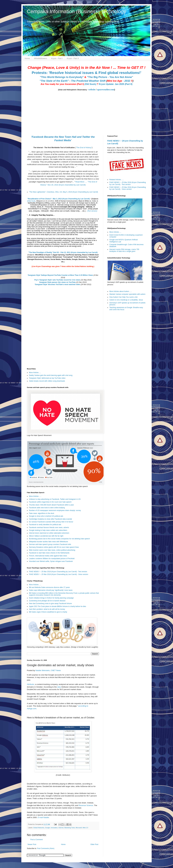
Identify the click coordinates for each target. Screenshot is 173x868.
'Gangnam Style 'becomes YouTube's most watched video (57, 284)
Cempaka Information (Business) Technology (77, 11)
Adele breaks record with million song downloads (47, 381)
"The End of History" (84, 148)
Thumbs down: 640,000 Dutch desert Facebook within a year (51, 505)
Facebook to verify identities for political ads (45, 525)
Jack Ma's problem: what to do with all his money (47, 609)
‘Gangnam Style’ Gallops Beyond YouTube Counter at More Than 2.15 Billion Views (60, 275)
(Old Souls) (90, 84)
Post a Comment (37, 840)
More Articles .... (35, 373)
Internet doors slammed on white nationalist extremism (49, 533)
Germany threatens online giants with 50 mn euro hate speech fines (54, 547)
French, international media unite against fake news (48, 556)
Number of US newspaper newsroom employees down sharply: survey (55, 510)
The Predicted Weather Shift (88, 81)
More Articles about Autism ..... (121, 291)
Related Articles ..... (117, 180)
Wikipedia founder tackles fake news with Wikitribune (48, 542)
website (92, 90)
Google (47, 828)
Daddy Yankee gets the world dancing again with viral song (51, 375)
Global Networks (39, 828)
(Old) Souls (31, 201)
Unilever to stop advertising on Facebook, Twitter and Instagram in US (55, 499)
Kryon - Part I (57, 58)
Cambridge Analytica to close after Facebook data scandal (50, 519)
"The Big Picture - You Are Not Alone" (110, 77)
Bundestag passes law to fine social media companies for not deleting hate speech (59, 539)
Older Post (94, 844)
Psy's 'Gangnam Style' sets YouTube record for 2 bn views (57, 280)
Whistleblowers (40, 58)
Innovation (54, 828)
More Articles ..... (35, 496)
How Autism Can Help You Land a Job (123, 297)
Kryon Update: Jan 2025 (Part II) (116, 84)
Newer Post (32, 844)
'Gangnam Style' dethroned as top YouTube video (47, 378)
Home (27, 58)
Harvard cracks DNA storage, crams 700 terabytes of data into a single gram (124, 250)
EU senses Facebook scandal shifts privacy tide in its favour (51, 522)
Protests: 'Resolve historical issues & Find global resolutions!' (86, 73)
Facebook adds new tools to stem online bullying (47, 508)
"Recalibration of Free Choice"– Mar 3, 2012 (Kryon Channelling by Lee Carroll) (58, 199)
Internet (61, 828)
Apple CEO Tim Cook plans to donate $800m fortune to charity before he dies (58, 606)
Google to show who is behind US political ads (46, 516)
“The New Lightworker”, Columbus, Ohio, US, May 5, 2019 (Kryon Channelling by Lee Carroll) (63, 192)
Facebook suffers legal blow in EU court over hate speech (50, 502)
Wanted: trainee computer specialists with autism (127, 294)
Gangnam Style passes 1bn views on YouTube (57, 282)
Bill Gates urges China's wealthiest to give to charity (48, 612)
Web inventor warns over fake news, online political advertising (52, 550)
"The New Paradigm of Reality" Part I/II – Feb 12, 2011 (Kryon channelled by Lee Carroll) (63, 252)
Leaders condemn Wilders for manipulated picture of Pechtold (52, 559)
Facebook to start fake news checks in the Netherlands (49, 553)
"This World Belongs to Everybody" (62, 77)
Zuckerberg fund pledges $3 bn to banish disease (47, 601)
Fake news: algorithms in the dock (42, 513)
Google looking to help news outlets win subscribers (48, 530)
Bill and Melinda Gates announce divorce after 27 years (49, 587)
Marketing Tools (70, 828)
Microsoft (79, 828)
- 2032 (120, 81)
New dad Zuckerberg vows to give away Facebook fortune (50, 603)
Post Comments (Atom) (46, 848)
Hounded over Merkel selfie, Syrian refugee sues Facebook (51, 561)
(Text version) (92, 211)
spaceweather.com (106, 90)
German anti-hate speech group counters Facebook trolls (50, 544)
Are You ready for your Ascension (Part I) (63, 84)
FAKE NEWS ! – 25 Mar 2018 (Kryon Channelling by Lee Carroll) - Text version (58, 572)
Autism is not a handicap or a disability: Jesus (126, 300)
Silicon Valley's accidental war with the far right (46, 536)
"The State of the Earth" (54, 81)
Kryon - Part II (73, 58)
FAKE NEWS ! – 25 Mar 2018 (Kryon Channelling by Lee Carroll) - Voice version (59, 574)
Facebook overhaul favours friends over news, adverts (49, 527)
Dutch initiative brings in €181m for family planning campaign (51, 598)
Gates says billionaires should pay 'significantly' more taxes (51, 590)
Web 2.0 (85, 828)
